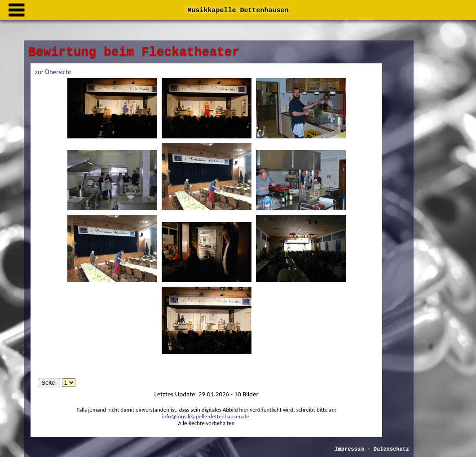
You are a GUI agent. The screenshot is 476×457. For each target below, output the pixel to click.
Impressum (318, 430)
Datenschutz (360, 430)
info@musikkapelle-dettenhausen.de (206, 416)
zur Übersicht (53, 72)
